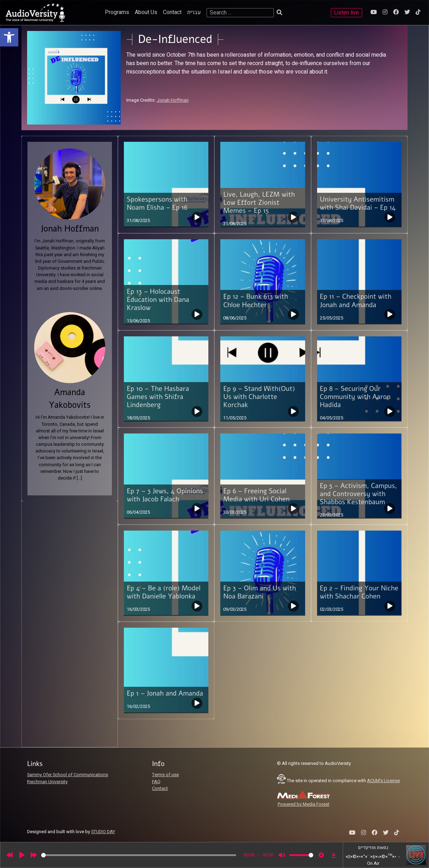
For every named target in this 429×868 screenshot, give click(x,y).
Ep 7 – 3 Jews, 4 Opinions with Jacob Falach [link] (165, 495)
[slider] (139, 855)
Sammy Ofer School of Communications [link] (68, 775)
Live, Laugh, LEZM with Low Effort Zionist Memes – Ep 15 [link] (259, 203)
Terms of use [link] (165, 775)
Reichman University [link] (47, 782)
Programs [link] (117, 12)
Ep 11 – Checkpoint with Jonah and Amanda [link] (356, 301)
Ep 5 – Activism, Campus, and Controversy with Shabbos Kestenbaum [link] (359, 494)
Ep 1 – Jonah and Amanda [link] (165, 693)
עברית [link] (194, 12)
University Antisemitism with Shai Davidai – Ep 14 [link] (358, 204)
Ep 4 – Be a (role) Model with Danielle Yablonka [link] (164, 592)
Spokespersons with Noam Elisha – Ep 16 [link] (157, 204)
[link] (9, 37)
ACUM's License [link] (383, 781)
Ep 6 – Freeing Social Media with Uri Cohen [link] (256, 495)
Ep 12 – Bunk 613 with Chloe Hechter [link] (255, 301)
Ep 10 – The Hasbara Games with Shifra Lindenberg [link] (158, 397)
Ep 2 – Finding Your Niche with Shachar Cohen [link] (359, 592)
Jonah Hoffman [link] (173, 100)
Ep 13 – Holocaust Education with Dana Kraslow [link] (158, 300)
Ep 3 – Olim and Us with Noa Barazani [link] (259, 592)
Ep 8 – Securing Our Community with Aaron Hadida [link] (355, 397)
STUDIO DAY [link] (103, 832)
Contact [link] (172, 12)
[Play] (22, 855)
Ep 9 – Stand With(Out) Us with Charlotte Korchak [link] (259, 397)
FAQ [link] (156, 782)
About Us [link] (146, 12)
